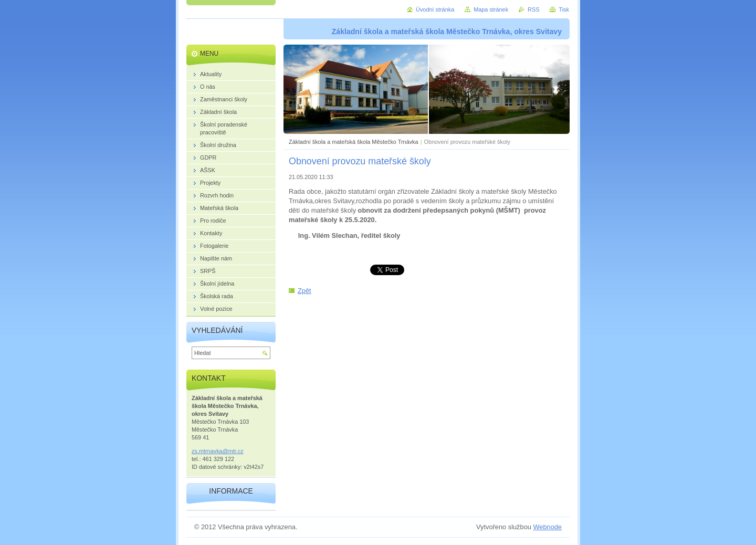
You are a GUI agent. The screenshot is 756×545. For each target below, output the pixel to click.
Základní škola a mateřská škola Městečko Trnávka (354, 142)
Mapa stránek (491, 9)
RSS (533, 9)
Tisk (564, 9)
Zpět (304, 291)
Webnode (547, 527)
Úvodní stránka (435, 9)
